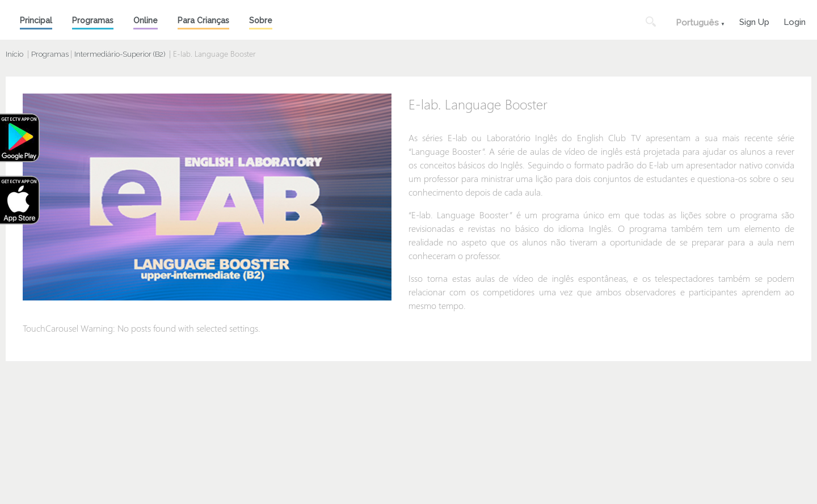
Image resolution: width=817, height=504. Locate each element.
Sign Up (754, 21)
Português (697, 23)
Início (14, 54)
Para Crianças (203, 20)
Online (146, 20)
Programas (93, 20)
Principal (36, 20)
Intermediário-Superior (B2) (120, 54)
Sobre (261, 20)
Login (795, 21)
